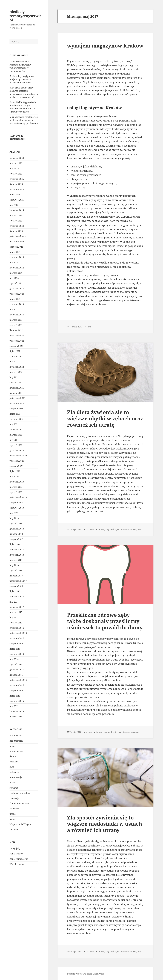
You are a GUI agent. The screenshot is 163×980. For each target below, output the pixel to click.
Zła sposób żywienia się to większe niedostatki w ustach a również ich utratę (105, 824)
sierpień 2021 (16, 409)
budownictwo (16, 751)
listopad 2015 (16, 675)
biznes (13, 746)
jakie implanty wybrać (131, 529)
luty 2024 (14, 278)
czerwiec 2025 (17, 200)
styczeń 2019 (16, 523)
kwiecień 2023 (17, 315)
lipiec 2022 (15, 351)
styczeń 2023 (16, 325)
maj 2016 (14, 659)
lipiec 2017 (15, 591)
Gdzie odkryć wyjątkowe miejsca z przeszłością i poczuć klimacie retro (22, 79)
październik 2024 (18, 236)
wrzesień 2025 (17, 189)
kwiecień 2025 (17, 210)
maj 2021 (14, 424)
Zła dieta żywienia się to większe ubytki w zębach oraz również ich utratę (105, 418)
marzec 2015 (16, 717)
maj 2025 (14, 205)
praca (12, 783)
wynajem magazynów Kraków (105, 45)
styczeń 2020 (16, 492)
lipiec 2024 (15, 252)
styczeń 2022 (16, 383)
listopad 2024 (16, 231)
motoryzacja (16, 777)
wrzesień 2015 (17, 685)
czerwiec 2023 (17, 304)
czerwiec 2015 (17, 701)
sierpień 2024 (16, 247)
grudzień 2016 (17, 628)
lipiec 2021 (15, 414)
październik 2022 (18, 336)
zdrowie (14, 830)
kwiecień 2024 (17, 268)
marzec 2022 (16, 372)
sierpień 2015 (16, 691)
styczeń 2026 (16, 174)
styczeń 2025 (16, 221)
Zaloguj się (15, 848)
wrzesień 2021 (17, 403)
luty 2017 (14, 617)
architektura (16, 736)
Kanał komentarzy (19, 859)
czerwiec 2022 (17, 356)
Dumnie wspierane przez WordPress (85, 974)
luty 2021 (14, 440)
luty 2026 (14, 168)
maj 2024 (14, 262)
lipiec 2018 (15, 544)
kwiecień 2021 (17, 430)
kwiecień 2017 (17, 607)
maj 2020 (14, 476)
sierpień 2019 (16, 503)
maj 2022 (14, 362)
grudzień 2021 (17, 388)
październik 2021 (18, 398)
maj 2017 (14, 602)
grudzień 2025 (17, 179)
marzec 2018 (16, 560)
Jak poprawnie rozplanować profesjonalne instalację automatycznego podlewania (24, 120)
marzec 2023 (16, 320)
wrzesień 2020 (17, 461)
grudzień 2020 (17, 450)
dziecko (13, 756)
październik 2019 (18, 497)
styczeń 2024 (16, 283)
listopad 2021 (16, 393)
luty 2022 (14, 377)
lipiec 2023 (15, 299)
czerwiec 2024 (17, 257)
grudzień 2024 (17, 226)
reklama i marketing (20, 793)
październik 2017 (18, 581)
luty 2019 (14, 518)
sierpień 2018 (16, 539)
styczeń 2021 (16, 445)
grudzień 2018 (17, 529)
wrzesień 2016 (17, 638)
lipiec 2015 (15, 696)
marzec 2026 (16, 163)
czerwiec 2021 (17, 419)
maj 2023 (14, 309)
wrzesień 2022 (17, 341)
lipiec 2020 (15, 471)
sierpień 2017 (16, 586)
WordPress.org (17, 864)
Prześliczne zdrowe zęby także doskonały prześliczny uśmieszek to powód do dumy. (105, 621)
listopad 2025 (16, 184)
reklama (14, 788)
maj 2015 (14, 706)
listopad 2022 (16, 330)
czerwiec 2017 (17, 597)
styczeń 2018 (16, 570)
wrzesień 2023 (17, 294)
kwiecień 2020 (17, 482)
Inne (12, 767)
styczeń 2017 (16, 623)
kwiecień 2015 (17, 711)
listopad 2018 (16, 534)
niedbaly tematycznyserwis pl (25, 16)
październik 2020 (18, 456)
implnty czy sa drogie (108, 529)
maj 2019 (14, 513)
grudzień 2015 (17, 670)
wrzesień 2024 (17, 242)
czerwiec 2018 (17, 550)
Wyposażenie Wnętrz (20, 824)
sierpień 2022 (16, 346)
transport (14, 809)
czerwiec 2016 (17, 654)
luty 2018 (14, 565)
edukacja (14, 762)
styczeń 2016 (16, 664)
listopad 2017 (16, 576)
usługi (13, 819)
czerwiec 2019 (17, 508)
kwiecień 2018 (17, 555)
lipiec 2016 (15, 649)
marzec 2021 (16, 435)
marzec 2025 (16, 215)
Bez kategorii (16, 741)
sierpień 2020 (16, 466)
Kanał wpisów (17, 854)
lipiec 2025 (15, 195)
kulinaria (14, 772)
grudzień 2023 (17, 289)
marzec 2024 (16, 273)
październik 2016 (18, 633)
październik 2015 (18, 680)
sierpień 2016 (16, 644)
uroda (13, 814)
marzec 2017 (16, 612)
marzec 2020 (16, 487)
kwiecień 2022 (17, 367)
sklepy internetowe (19, 803)
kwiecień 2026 (17, 158)
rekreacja (14, 798)
